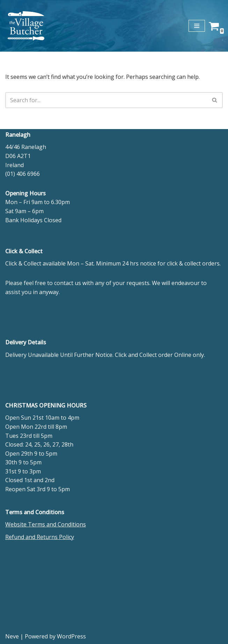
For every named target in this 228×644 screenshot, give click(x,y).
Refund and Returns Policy (40, 537)
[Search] (106, 100)
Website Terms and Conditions (46, 524)
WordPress (71, 636)
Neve (12, 636)
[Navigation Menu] (197, 26)
